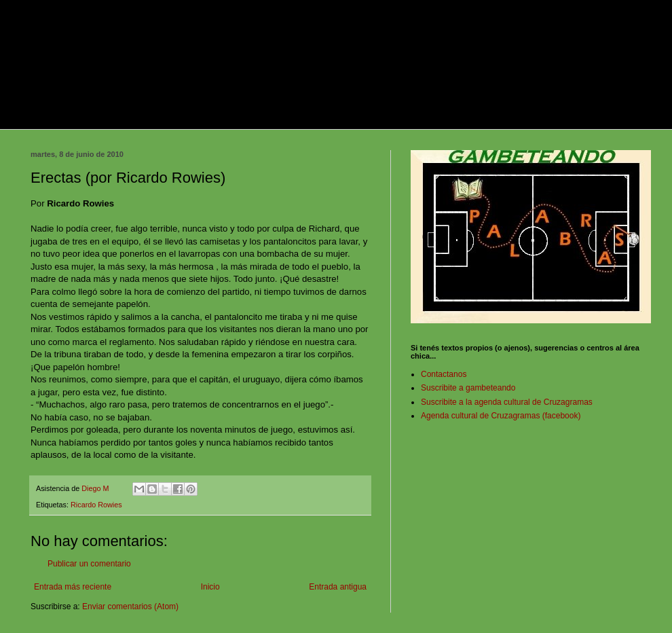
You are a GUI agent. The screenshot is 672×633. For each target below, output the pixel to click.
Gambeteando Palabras (80, 117)
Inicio (210, 587)
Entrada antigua (338, 587)
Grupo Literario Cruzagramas (211, 117)
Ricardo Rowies (96, 505)
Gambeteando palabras (180, 51)
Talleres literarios (327, 117)
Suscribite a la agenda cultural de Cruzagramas (507, 402)
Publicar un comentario (89, 564)
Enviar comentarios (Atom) (130, 607)
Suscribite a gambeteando (468, 388)
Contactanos (444, 374)
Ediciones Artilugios (505, 117)
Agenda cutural (413, 117)
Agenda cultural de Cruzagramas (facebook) (501, 416)
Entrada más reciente (73, 587)
